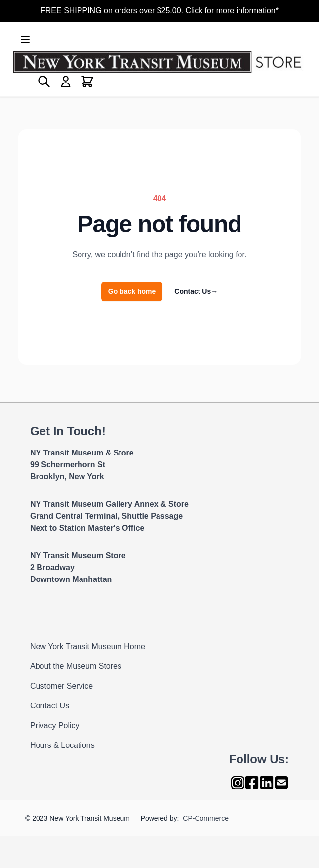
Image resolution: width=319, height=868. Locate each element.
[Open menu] (25, 40)
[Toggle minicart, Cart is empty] (87, 82)
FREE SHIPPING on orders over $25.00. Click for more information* (159, 11)
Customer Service (61, 686)
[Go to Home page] (159, 62)
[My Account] (66, 82)
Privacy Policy (55, 725)
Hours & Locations (62, 745)
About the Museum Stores (76, 666)
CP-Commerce (206, 818)
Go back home (132, 291)
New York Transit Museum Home (88, 646)
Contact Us (196, 291)
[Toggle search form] (44, 82)
